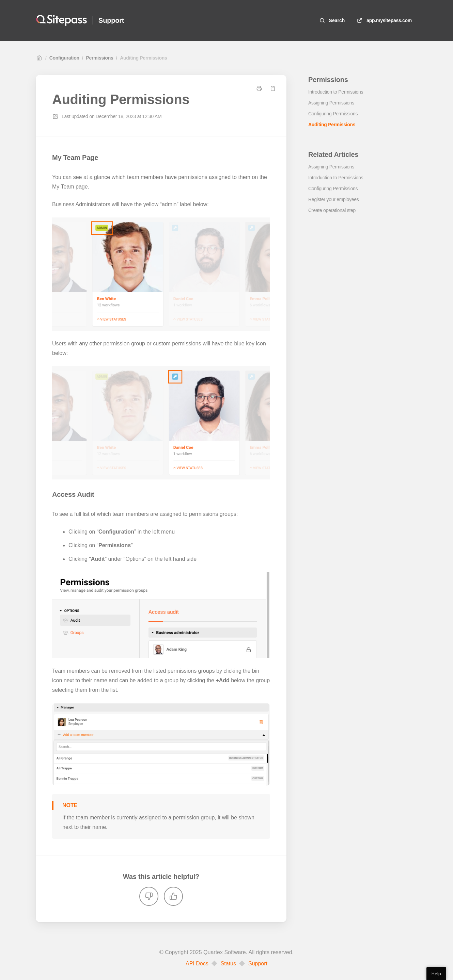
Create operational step (332, 210)
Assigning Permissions (331, 103)
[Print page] (259, 88)
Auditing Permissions (143, 58)
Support (258, 964)
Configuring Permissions (333, 114)
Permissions (99, 58)
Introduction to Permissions (336, 92)
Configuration (64, 58)
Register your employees (333, 199)
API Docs (197, 964)
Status (228, 964)
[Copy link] (273, 88)
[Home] (61, 20)
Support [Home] (111, 20)
